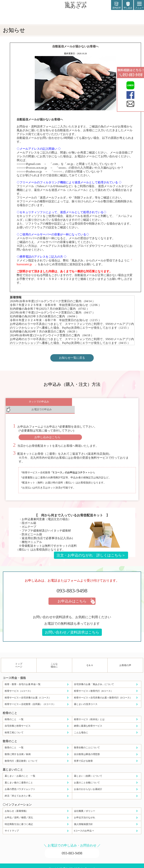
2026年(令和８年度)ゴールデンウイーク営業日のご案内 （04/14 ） (53, 301)
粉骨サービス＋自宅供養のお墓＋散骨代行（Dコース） (103, 692)
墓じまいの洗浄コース (86, 698)
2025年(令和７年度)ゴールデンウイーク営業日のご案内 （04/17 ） (53, 313)
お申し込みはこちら (47, 431)
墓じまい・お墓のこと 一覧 (20, 770)
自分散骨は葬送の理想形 (87, 748)
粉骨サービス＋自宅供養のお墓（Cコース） (28, 692)
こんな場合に (54, 659)
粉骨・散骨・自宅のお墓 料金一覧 (23, 678)
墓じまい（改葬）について (88, 770)
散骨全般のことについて (87, 742)
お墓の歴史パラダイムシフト (20, 783)
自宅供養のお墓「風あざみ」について (94, 678)
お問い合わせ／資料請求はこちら (72, 626)
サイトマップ (12, 825)
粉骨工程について (14, 727)
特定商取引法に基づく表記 (19, 818)
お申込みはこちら (72, 595)
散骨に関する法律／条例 (18, 748)
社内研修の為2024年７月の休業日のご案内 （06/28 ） (44, 331)
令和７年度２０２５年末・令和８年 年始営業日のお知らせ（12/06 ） (56, 305)
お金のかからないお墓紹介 (88, 783)
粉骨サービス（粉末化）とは (89, 713)
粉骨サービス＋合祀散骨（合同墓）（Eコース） (30, 698)
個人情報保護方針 (83, 818)
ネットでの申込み (39, 403)
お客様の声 (125, 659)
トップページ (19, 659)
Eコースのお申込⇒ (84, 825)
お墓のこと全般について (87, 777)
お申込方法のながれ (85, 812)
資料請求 (117, 5)
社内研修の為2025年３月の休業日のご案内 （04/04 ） (44, 316)
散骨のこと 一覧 (14, 742)
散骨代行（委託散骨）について (21, 755)
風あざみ (76, 5)
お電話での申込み (105, 403)
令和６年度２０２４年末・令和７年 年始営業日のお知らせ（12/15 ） (56, 320)
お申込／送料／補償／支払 (19, 812)
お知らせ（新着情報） (16, 805)
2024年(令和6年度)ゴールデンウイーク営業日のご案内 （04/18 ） (52, 335)
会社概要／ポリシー (85, 805)
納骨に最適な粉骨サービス (88, 720)
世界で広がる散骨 (83, 755)
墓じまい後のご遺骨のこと (19, 777)
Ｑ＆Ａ (90, 659)
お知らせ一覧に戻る (72, 358)
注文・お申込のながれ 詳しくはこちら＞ (91, 549)
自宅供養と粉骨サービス (18, 720)
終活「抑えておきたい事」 (19, 790)
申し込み (128, 5)
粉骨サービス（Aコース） (18, 685)
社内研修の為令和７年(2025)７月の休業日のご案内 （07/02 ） (50, 309)
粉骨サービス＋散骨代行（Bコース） (94, 685)
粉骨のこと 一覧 (14, 713)
